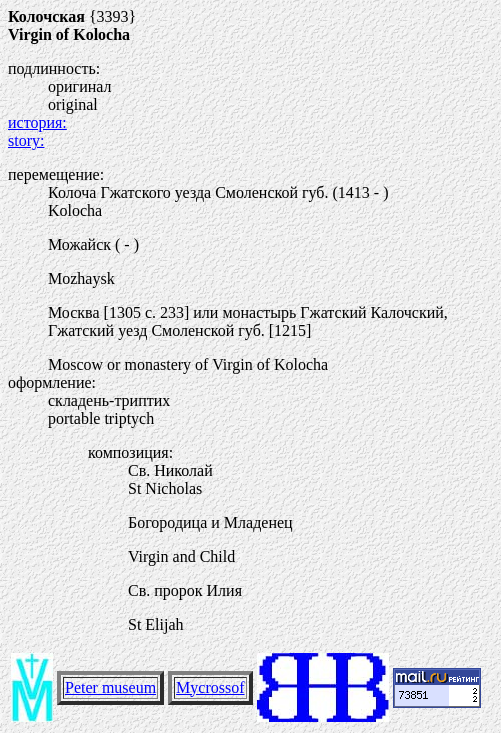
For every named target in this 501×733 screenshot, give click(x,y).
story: (26, 140)
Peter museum (110, 687)
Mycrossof (210, 687)
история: (37, 122)
